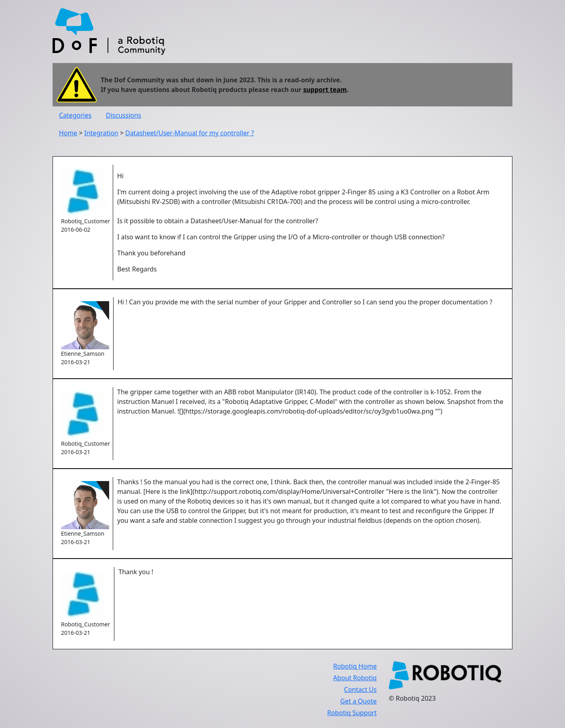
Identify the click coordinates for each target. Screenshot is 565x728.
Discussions (124, 115)
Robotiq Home (355, 666)
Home (68, 133)
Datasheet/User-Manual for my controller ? (190, 133)
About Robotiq (355, 678)
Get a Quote (359, 701)
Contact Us (360, 689)
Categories (75, 115)
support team (325, 90)
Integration (101, 133)
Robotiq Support (352, 713)
